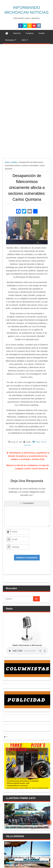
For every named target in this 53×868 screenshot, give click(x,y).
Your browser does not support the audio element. (27, 651)
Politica (14, 162)
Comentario (29, 503)
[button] (5, 737)
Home (7, 162)
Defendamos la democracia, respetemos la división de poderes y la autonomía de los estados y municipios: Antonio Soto (29, 456)
